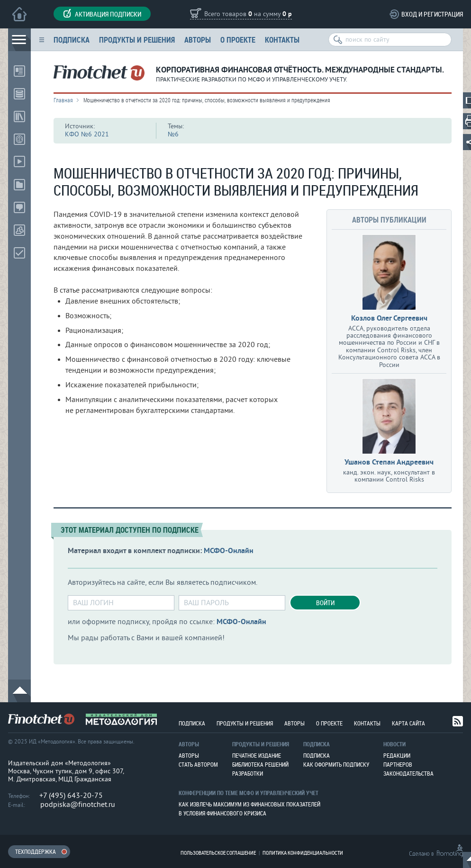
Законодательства (408, 773)
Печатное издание (257, 755)
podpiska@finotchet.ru (78, 805)
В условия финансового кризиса (222, 813)
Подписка (72, 40)
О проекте (238, 40)
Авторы (198, 40)
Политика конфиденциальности (303, 853)
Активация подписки (102, 14)
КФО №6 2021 (87, 134)
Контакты (282, 40)
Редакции (397, 755)
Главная (63, 100)
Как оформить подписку (336, 764)
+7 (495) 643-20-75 (71, 796)
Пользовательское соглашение (218, 853)
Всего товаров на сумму (248, 14)
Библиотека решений (260, 764)
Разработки (248, 773)
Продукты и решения (137, 40)
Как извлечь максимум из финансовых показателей (249, 804)
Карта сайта (408, 723)
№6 (173, 134)
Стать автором (198, 764)
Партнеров (398, 764)
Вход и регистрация (432, 14)
